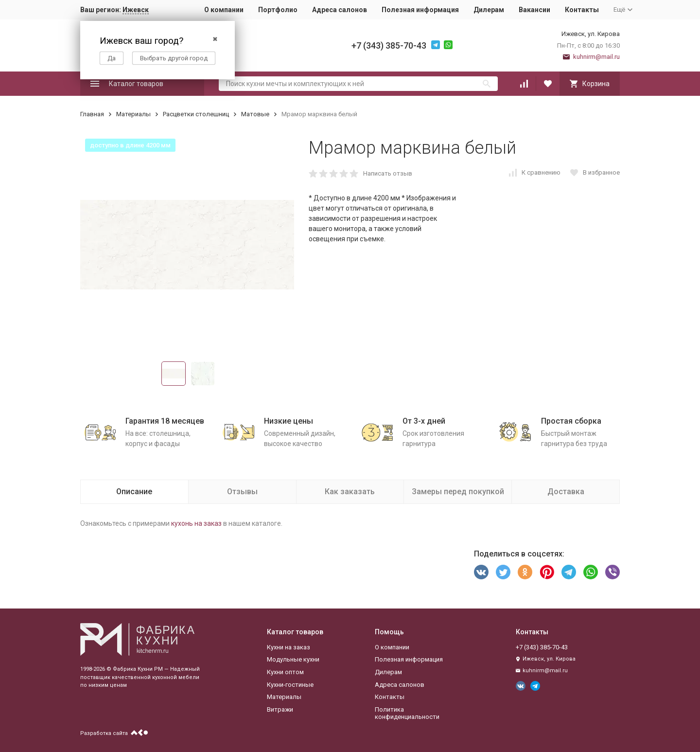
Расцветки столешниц (196, 114)
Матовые (255, 114)
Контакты (582, 10)
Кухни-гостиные (290, 685)
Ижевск (136, 10)
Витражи (280, 709)
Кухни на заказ (289, 647)
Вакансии (534, 10)
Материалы (133, 114)
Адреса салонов (340, 10)
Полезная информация (420, 10)
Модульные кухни (293, 659)
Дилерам (489, 10)
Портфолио (278, 10)
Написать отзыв (388, 173)
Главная (92, 114)
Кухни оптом (285, 672)
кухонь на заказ (196, 523)
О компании (224, 10)
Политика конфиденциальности (407, 713)
